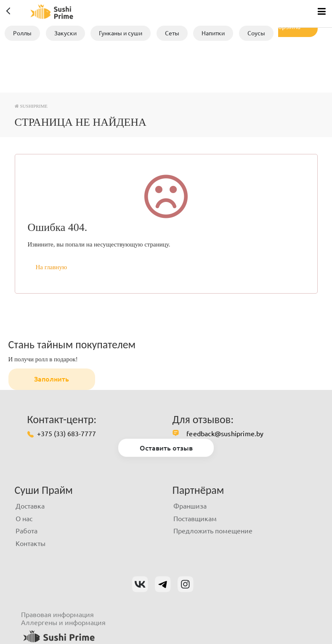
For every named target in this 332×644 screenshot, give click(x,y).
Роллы (22, 33)
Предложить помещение (213, 531)
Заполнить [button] (52, 379)
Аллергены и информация (63, 623)
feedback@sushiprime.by (225, 434)
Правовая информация (57, 615)
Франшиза (190, 506)
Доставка (30, 506)
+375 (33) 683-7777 (66, 434)
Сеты (172, 33)
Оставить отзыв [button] (166, 448)
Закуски (65, 33)
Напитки (213, 33)
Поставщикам (195, 519)
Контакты (31, 543)
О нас (24, 519)
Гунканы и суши (121, 33)
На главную (52, 267)
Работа (27, 531)
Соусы (256, 33)
